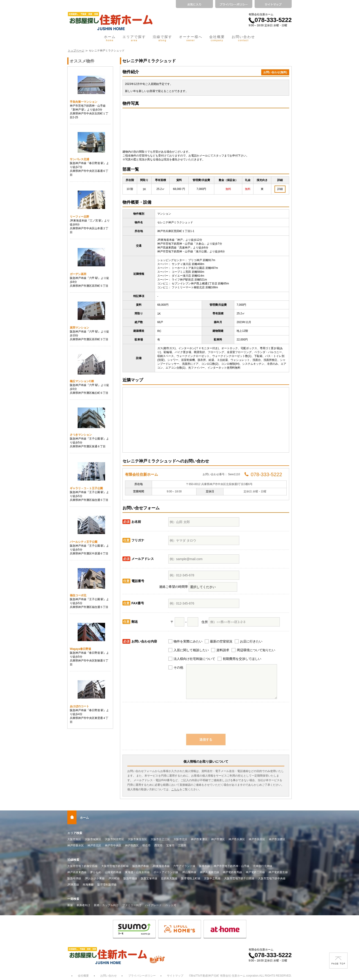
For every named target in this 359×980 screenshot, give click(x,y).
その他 (178, 667)
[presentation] (206, 720)
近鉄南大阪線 (169, 878)
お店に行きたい (251, 641)
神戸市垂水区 (76, 845)
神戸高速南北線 (209, 872)
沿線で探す (162, 38)
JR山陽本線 (189, 872)
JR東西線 (73, 885)
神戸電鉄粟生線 (278, 872)
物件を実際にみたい (188, 641)
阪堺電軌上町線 (191, 878)
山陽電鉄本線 (113, 872)
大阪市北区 (180, 839)
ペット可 (171, 905)
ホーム (110, 38)
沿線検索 (73, 860)
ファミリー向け (132, 905)
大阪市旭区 (74, 839)
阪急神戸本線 (141, 866)
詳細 (280, 189)
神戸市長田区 (257, 839)
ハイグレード (153, 905)
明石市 (147, 845)
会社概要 (217, 38)
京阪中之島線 (212, 878)
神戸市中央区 (113, 845)
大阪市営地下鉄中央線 (272, 878)
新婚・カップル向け (106, 905)
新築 (70, 905)
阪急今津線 (74, 878)
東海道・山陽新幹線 (137, 872)
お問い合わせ (243, 38)
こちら (175, 789)
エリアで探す (134, 38)
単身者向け (83, 905)
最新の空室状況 (221, 641)
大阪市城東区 (93, 839)
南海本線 (88, 885)
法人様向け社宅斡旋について (194, 659)
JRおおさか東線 (95, 878)
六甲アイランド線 (184, 866)
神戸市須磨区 (277, 839)
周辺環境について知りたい (256, 650)
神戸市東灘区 (199, 839)
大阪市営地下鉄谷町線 (115, 866)
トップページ (76, 51)
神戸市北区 (94, 845)
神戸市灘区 (218, 839)
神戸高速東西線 (77, 872)
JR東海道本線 (161, 866)
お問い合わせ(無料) (275, 72)
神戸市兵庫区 (237, 839)
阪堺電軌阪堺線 (107, 885)
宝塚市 (170, 845)
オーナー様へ (191, 38)
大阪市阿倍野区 (114, 839)
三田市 (182, 845)
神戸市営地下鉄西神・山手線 (231, 866)
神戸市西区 (132, 845)
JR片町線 (114, 878)
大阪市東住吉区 (137, 839)
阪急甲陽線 (130, 878)
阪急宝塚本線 (149, 878)
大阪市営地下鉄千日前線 (239, 878)
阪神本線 (204, 866)
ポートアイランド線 (166, 872)
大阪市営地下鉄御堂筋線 (82, 866)
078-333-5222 (270, 20)
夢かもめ (96, 872)
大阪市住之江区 (160, 839)
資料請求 (223, 650)
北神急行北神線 (263, 866)
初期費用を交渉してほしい (242, 659)
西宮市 (158, 845)
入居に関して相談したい (191, 650)
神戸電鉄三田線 (255, 872)
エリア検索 (75, 833)
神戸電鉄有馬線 (232, 872)
